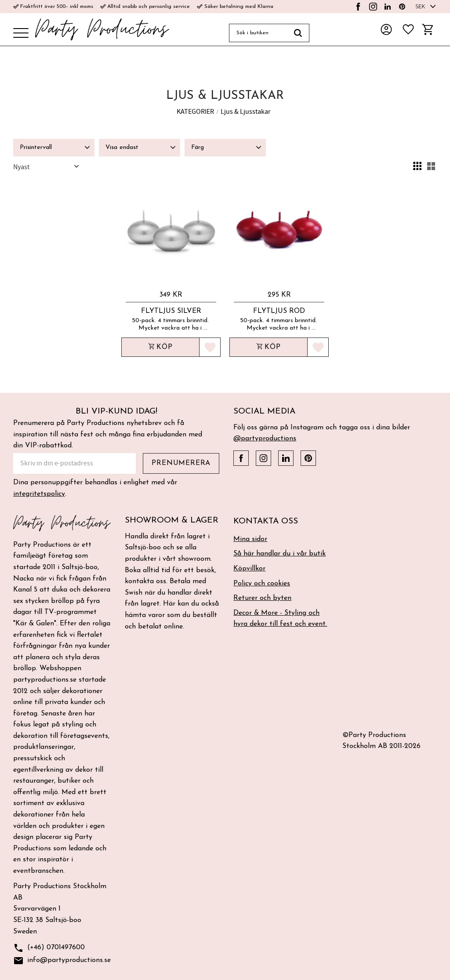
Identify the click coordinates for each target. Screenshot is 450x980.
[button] (21, 34)
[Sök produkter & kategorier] (258, 33)
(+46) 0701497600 (49, 948)
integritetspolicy (39, 494)
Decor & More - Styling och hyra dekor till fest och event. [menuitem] (280, 619)
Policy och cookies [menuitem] (262, 584)
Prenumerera (181, 463)
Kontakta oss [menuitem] (266, 521)
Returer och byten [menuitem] (262, 598)
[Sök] (298, 33)
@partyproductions (265, 439)
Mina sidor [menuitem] (250, 539)
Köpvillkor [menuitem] (249, 569)
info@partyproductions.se (62, 961)
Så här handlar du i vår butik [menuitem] (279, 554)
